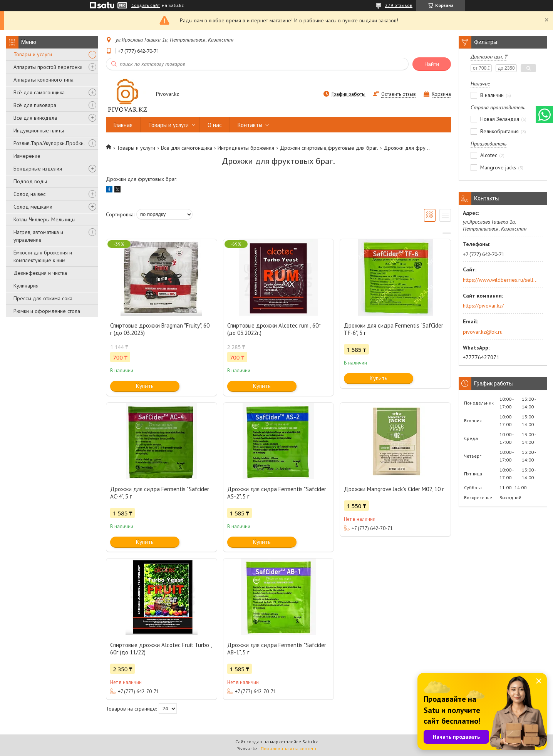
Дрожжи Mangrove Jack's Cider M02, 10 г (394, 489)
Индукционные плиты (39, 130)
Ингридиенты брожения (246, 148)
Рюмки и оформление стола (47, 311)
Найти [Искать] (432, 64)
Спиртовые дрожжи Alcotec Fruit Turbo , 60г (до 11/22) (161, 649)
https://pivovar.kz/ (483, 306)
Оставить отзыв (399, 94)
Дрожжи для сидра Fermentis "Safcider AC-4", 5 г (160, 493)
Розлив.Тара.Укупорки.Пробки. (49, 143)
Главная (123, 125)
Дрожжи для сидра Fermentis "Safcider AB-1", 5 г (277, 649)
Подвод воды (30, 181)
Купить (145, 386)
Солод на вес (29, 194)
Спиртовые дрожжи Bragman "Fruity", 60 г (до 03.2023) (160, 329)
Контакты (250, 125)
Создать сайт (146, 5)
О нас (215, 125)
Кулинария (26, 286)
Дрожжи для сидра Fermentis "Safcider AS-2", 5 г (277, 493)
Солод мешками (33, 207)
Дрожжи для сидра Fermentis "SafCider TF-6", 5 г (394, 329)
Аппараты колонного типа (44, 80)
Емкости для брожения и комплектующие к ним (43, 256)
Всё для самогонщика (39, 92)
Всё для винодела (35, 118)
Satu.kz (310, 742)
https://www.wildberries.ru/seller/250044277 (500, 280)
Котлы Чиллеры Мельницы (44, 219)
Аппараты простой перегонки (48, 67)
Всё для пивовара (35, 105)
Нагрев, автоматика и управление (38, 236)
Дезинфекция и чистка (40, 273)
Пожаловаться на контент (289, 748)
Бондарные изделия (38, 169)
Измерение (27, 156)
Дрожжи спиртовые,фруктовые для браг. (329, 148)
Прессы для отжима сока (43, 298)
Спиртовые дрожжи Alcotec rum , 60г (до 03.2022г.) (274, 329)
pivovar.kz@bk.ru (483, 332)
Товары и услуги (33, 54)
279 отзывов (399, 5)
